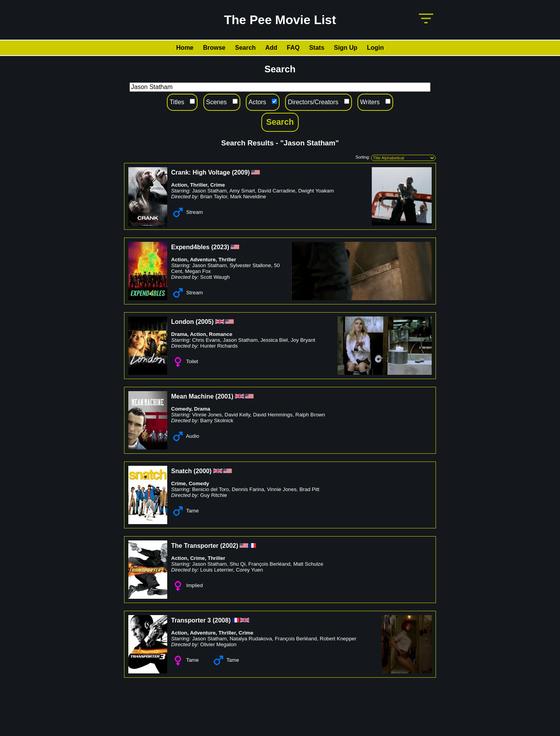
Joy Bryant (303, 340)
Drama (179, 334)
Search (245, 48)
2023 (220, 247)
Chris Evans (206, 340)
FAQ (293, 48)
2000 (203, 471)
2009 (241, 172)
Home (185, 48)
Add (271, 48)
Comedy (181, 409)
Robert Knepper (338, 639)
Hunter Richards (219, 346)
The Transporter (195, 546)
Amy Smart (242, 191)
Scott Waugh (215, 277)
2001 (224, 396)
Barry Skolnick (217, 420)
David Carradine (276, 191)
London (183, 322)
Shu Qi (237, 564)
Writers (370, 102)
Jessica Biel (274, 340)
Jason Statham (209, 191)
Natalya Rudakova (251, 639)
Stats (317, 48)
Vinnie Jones (207, 415)
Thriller (199, 185)
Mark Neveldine (248, 197)
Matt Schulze (308, 564)
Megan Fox (198, 271)
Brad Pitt (309, 489)
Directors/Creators (313, 102)
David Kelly (238, 415)
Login (375, 48)
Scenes (216, 102)
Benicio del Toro (211, 489)
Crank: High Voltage (201, 172)
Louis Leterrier (217, 570)
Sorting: (363, 157)
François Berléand (269, 564)
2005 (205, 322)
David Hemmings (273, 415)
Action (179, 185)
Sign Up (346, 48)
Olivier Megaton (218, 644)
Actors (257, 102)
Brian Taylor (214, 197)
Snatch (181, 471)
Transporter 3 (191, 620)
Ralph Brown (310, 415)
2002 (229, 546)
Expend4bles (190, 247)
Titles (177, 102)
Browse (214, 48)
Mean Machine (192, 396)
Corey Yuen (249, 570)
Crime (218, 185)
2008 (222, 620)
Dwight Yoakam (316, 191)
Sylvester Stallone (250, 265)
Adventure (203, 260)
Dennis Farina (248, 489)
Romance (220, 334)
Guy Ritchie (214, 495)
